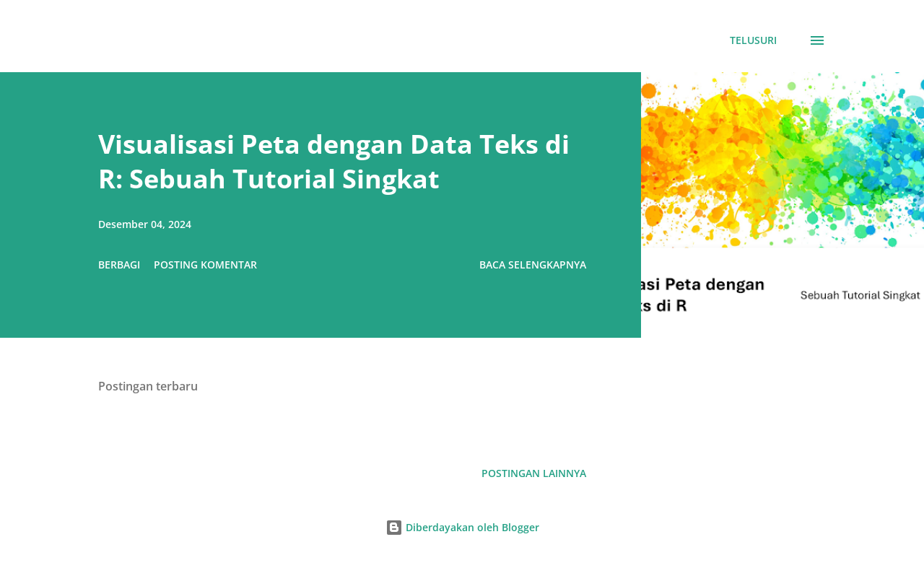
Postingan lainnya (534, 473)
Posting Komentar (205, 265)
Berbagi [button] (119, 265)
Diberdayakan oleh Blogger (462, 527)
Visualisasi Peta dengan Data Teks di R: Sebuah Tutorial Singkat (334, 161)
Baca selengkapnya (533, 265)
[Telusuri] (753, 40)
